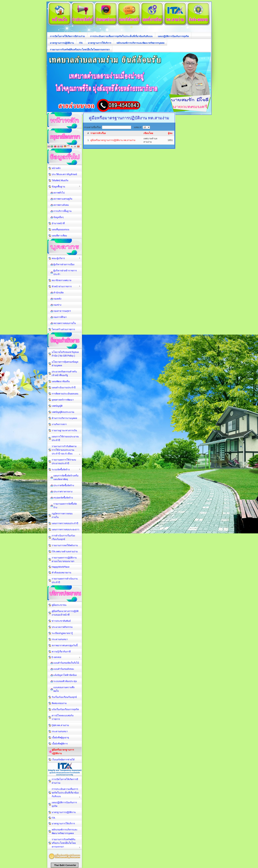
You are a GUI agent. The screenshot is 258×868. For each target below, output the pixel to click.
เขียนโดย (148, 133)
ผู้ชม (170, 133)
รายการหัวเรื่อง (98, 133)
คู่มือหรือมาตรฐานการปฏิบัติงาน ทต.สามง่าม (113, 140)
